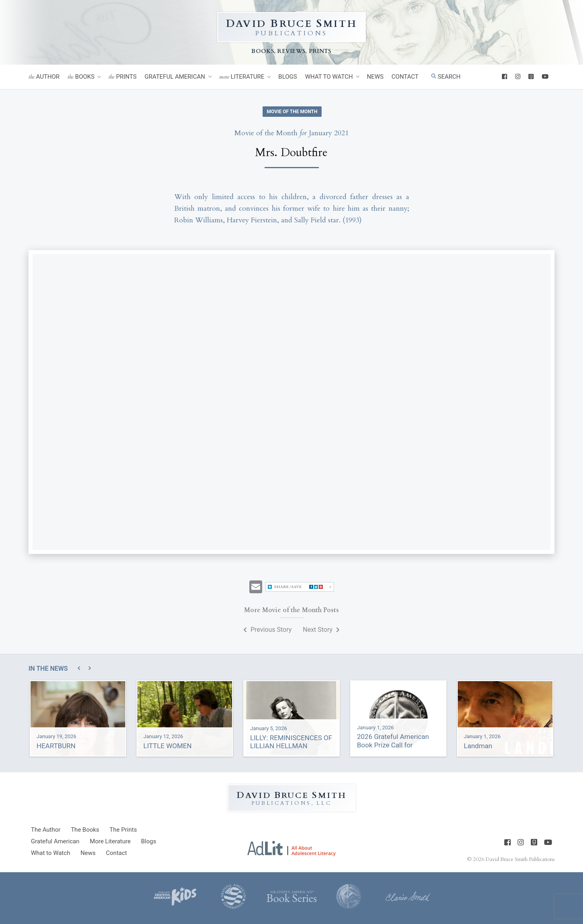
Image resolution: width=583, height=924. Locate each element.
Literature (242, 77)
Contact (405, 77)
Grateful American (175, 77)
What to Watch (329, 77)
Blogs (287, 77)
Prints (122, 77)
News (375, 77)
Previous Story (267, 630)
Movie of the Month (292, 112)
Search (446, 77)
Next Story (321, 630)
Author (44, 77)
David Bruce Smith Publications (520, 859)
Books (81, 77)
